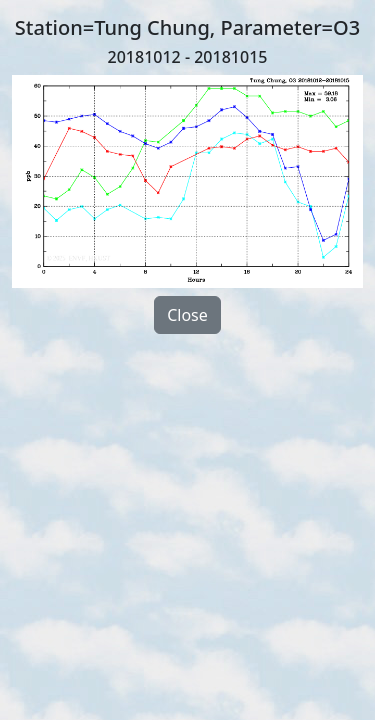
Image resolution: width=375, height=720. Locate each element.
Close (187, 315)
